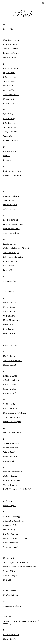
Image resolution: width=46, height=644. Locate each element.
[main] (23, 103)
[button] (3, 3)
